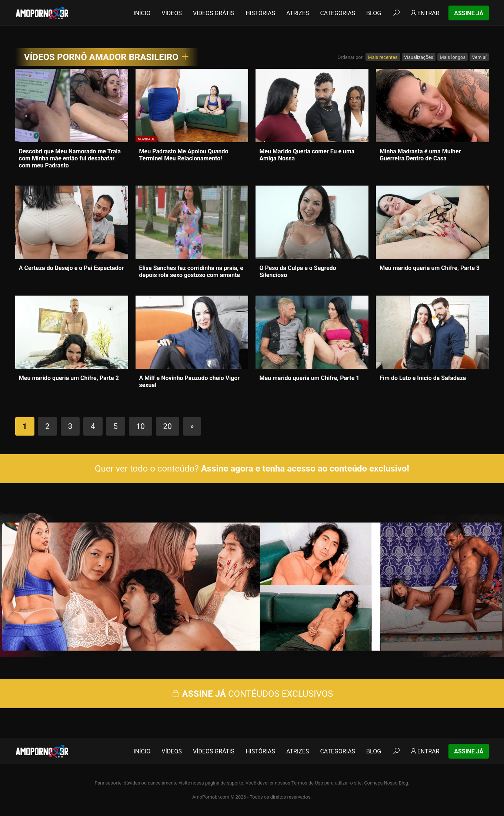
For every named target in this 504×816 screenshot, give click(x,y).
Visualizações (419, 57)
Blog (374, 13)
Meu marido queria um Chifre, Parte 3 (430, 268)
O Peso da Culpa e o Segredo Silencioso (298, 272)
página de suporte (224, 783)
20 (168, 426)
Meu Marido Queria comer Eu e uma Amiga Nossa (307, 155)
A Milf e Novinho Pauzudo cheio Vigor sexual (190, 382)
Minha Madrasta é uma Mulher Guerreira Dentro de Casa (420, 155)
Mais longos (453, 57)
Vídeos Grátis (214, 13)
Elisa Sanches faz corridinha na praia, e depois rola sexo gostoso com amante (191, 272)
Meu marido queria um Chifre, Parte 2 (69, 378)
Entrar (425, 13)
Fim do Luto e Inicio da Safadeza (423, 378)
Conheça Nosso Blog (386, 783)
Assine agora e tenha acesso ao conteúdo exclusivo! (305, 469)
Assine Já (469, 13)
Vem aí (479, 57)
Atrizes (298, 13)
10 (141, 426)
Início (142, 13)
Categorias (338, 13)
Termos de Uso (307, 783)
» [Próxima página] (192, 426)
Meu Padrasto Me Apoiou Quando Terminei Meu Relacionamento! (184, 155)
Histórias (260, 13)
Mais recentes (383, 57)
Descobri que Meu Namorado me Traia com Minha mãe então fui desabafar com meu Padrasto (70, 158)
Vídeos (172, 13)
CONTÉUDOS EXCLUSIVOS (252, 694)
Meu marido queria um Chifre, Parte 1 (309, 378)
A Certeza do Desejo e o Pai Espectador (71, 268)
